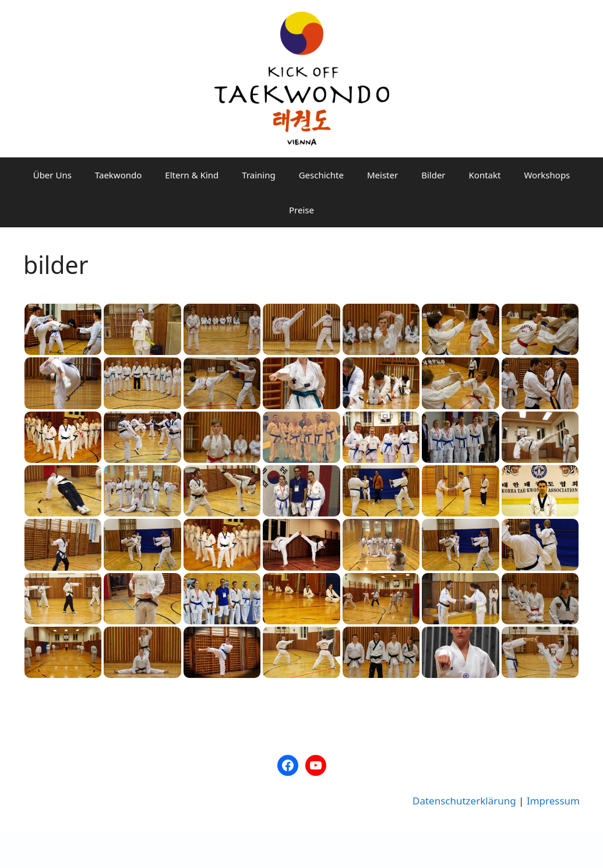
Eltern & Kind (192, 175)
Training (258, 175)
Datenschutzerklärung (464, 801)
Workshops (547, 175)
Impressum (553, 801)
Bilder (433, 175)
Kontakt (485, 175)
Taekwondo (118, 175)
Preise (301, 210)
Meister (382, 175)
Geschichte (321, 175)
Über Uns (52, 175)
